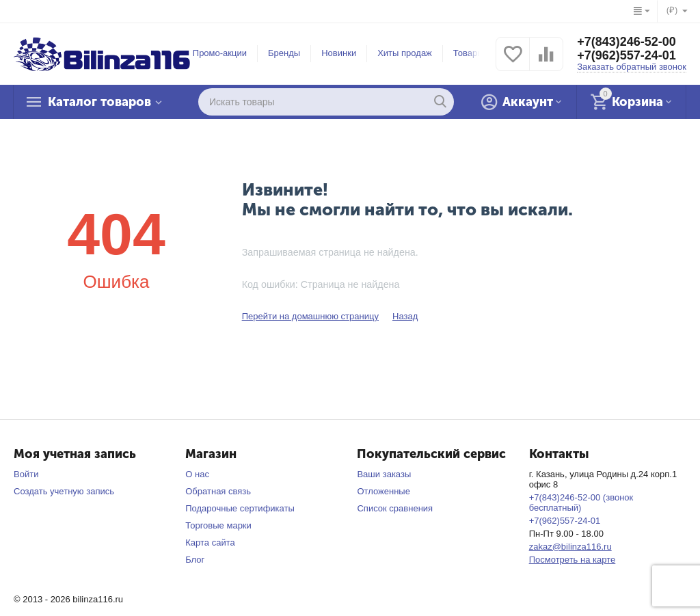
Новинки (339, 53)
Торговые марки (218, 525)
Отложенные (383, 491)
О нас (197, 474)
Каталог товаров (99, 102)
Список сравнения (395, 508)
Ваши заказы (384, 474)
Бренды (284, 53)
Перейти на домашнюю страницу (310, 316)
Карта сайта (210, 543)
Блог (195, 560)
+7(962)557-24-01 (627, 55)
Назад (405, 316)
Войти (26, 474)
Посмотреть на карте (573, 560)
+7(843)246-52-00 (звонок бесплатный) (581, 503)
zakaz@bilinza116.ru (570, 547)
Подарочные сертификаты (240, 508)
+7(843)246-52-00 (627, 42)
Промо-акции (220, 53)
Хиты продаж (405, 53)
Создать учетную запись (64, 491)
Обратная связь (218, 491)
